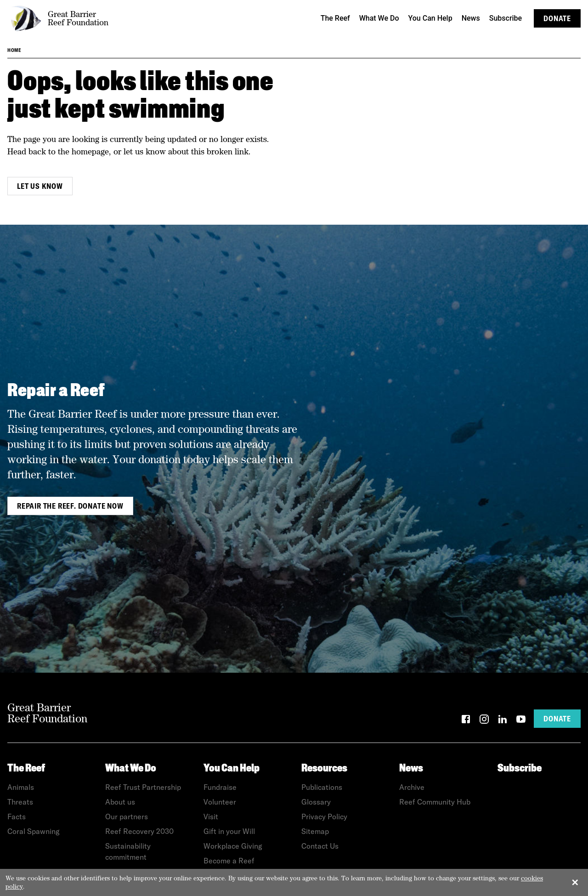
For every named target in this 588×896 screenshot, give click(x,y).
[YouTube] (521, 721)
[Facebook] (466, 721)
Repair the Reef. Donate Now (70, 506)
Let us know (40, 186)
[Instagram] (484, 721)
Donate (557, 18)
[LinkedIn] (503, 721)
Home (14, 50)
